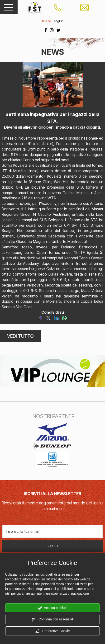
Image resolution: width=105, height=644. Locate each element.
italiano (46, 21)
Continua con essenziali (52, 619)
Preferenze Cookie (52, 631)
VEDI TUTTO (20, 336)
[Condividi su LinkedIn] (56, 318)
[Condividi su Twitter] (49, 318)
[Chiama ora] (57, 7)
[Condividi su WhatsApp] (64, 318)
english (59, 21)
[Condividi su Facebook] (41, 318)
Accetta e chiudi (53, 608)
